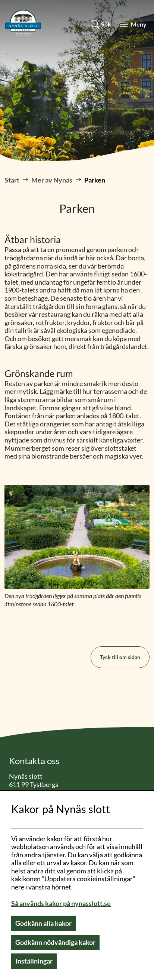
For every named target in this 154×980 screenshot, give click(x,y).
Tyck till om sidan (120, 657)
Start (12, 180)
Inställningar (34, 961)
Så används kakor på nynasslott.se (61, 903)
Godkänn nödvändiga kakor (55, 942)
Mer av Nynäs (52, 180)
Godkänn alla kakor (43, 923)
